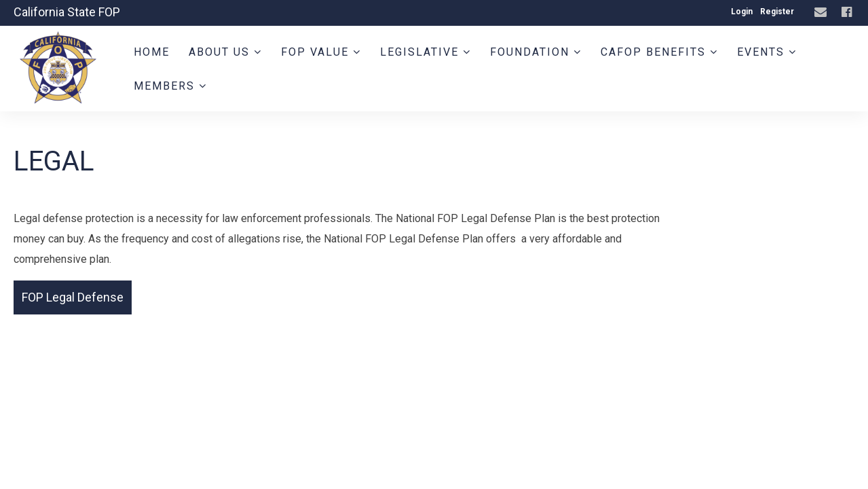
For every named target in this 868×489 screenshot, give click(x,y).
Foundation (536, 52)
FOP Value (321, 52)
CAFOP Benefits (659, 52)
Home (152, 52)
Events (767, 52)
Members (170, 86)
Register (777, 12)
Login (742, 12)
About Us (225, 52)
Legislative (426, 52)
